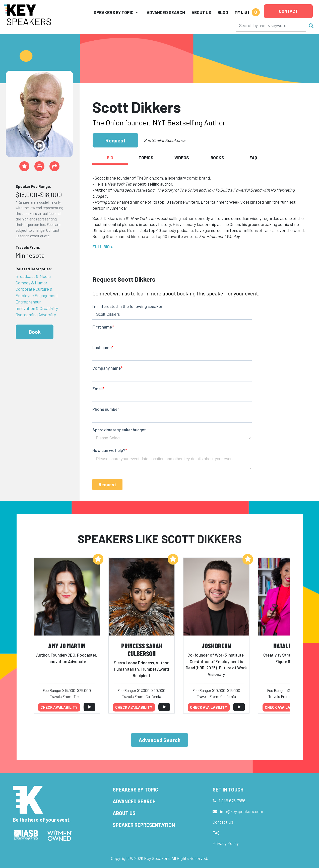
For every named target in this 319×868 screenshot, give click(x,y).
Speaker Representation (144, 825)
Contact (288, 11)
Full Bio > (103, 247)
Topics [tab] (146, 157)
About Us (201, 12)
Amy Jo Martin (67, 646)
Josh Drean (216, 646)
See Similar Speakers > (165, 140)
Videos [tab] (182, 157)
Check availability (59, 707)
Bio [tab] (110, 157)
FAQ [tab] (253, 157)
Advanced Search (166, 12)
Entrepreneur (28, 302)
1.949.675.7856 (232, 801)
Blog (223, 12)
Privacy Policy (226, 843)
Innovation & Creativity (37, 308)
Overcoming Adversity (36, 314)
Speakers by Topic (135, 790)
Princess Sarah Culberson (142, 650)
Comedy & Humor (31, 283)
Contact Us (223, 822)
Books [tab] (217, 157)
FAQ (216, 833)
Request (115, 140)
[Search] (271, 25)
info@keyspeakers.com (241, 811)
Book (35, 332)
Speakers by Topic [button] (114, 12)
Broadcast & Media (33, 276)
